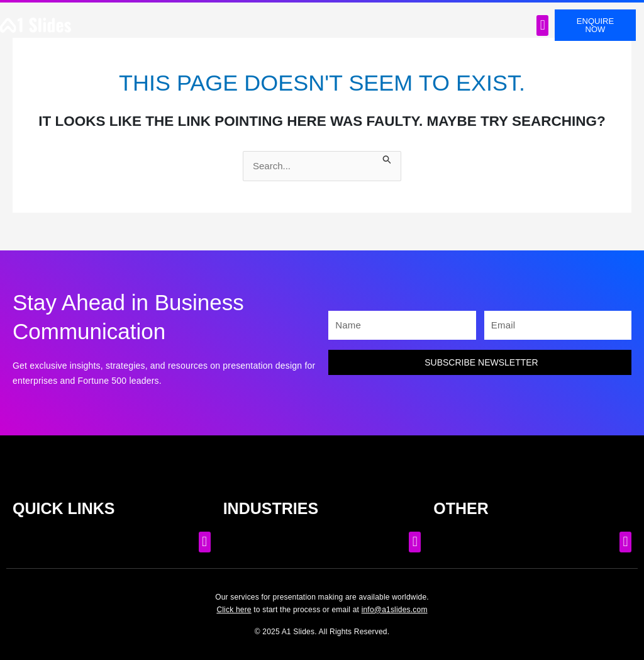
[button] (542, 25)
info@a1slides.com (395, 610)
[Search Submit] (387, 158)
